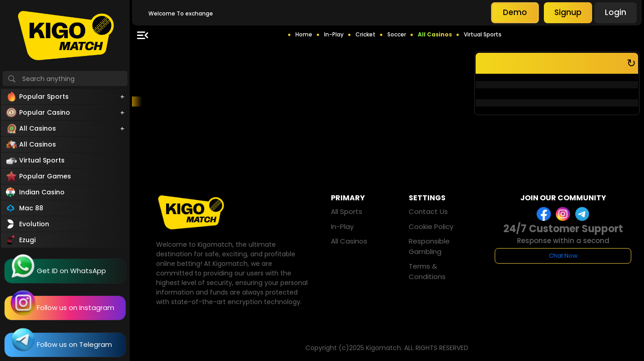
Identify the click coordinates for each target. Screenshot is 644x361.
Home (304, 34)
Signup (568, 12)
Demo (515, 12)
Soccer (397, 34)
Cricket (365, 34)
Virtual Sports (483, 34)
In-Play (334, 34)
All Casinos (435, 34)
